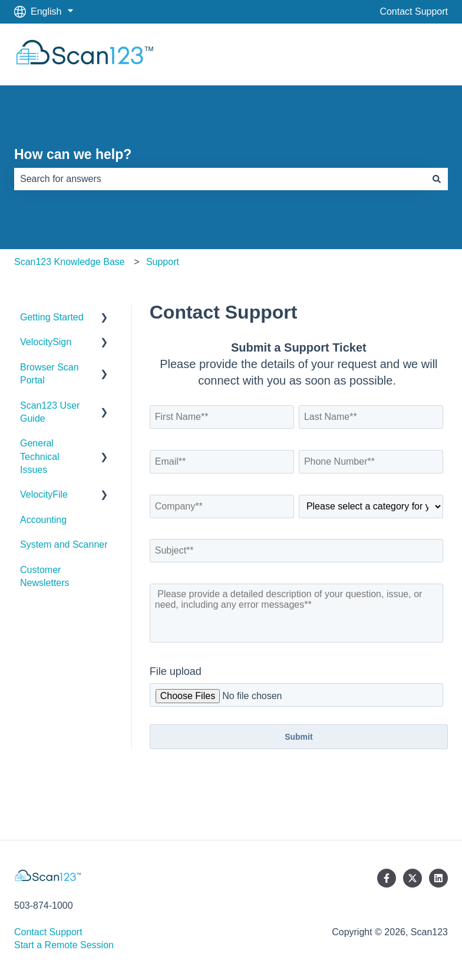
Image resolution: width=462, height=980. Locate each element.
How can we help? (73, 154)
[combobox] (220, 179)
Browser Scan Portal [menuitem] (49, 374)
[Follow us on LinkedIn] (438, 878)
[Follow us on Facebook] (387, 878)
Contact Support (414, 11)
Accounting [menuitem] (43, 520)
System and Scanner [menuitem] (64, 544)
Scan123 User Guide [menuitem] (50, 412)
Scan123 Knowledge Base (70, 262)
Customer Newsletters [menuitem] (45, 576)
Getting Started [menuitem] (52, 317)
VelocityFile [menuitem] (44, 494)
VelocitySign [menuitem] (46, 342)
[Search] (437, 179)
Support (163, 262)
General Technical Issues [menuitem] (40, 456)
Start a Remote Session (64, 945)
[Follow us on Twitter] (412, 878)
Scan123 (418, 54)
